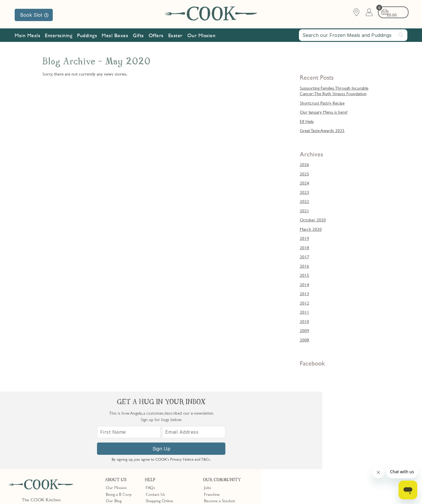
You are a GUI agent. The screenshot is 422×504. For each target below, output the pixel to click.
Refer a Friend (216, 443)
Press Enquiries (158, 436)
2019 (304, 238)
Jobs (207, 410)
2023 (304, 192)
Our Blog (114, 423)
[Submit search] (401, 35)
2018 (304, 247)
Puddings (87, 36)
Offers (156, 36)
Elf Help (307, 121)
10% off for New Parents (225, 430)
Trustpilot (236, 453)
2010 (304, 321)
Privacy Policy (58, 490)
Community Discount (222, 436)
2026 (304, 164)
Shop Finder (116, 430)
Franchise (212, 416)
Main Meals (27, 36)
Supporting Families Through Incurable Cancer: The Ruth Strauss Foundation (334, 91)
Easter (175, 36)
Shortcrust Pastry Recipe (322, 103)
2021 (304, 211)
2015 (304, 275)
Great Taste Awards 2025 (322, 130)
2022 (304, 201)
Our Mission (201, 36)
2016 (304, 266)
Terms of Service (142, 496)
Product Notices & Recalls (168, 443)
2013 (304, 293)
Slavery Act (108, 490)
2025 (304, 174)
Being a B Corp (119, 416)
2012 (304, 303)
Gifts (138, 36)
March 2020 (311, 229)
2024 (304, 183)
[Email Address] (373, 438)
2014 (304, 284)
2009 (304, 330)
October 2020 (313, 220)
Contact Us (155, 416)
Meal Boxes (115, 36)
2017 (304, 257)
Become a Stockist (219, 423)
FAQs (150, 410)
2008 (304, 340)
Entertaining (59, 36)
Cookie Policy (84, 490)
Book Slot (34, 15)
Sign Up (342, 455)
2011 (304, 312)
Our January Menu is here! (324, 112)
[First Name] (311, 438)
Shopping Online (159, 423)
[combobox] (353, 36)
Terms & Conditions (27, 490)
